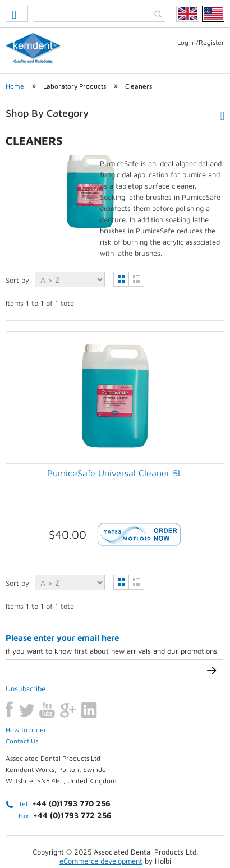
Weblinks (137, 841)
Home (15, 86)
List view (137, 279)
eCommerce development (101, 807)
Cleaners (139, 86)
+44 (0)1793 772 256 (72, 762)
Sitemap (90, 841)
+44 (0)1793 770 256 (71, 750)
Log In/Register (201, 42)
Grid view (121, 279)
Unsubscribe (26, 635)
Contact (191, 827)
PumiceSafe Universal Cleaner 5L (115, 473)
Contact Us (22, 688)
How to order (26, 676)
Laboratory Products (75, 86)
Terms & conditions (125, 827)
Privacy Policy (49, 827)
